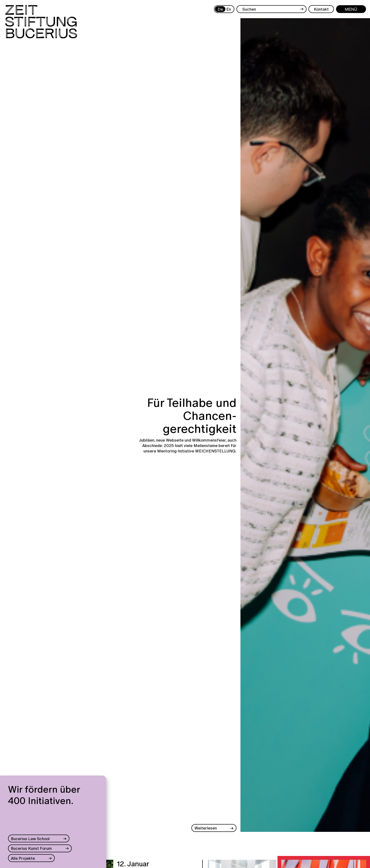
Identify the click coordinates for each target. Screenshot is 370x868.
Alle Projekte (23, 858)
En (229, 9)
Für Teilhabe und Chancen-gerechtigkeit (192, 416)
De (220, 9)
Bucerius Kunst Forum (31, 848)
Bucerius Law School (30, 839)
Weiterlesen (206, 828)
